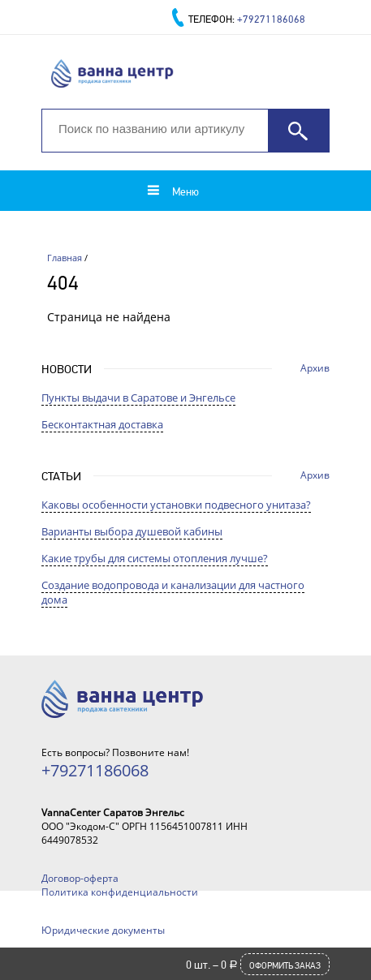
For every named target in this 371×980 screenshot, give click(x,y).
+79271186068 (271, 19)
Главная (65, 258)
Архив (315, 368)
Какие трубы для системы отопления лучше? (155, 558)
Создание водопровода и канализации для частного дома (173, 592)
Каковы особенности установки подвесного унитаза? (176, 505)
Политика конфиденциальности (120, 892)
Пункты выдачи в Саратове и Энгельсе (138, 398)
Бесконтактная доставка (102, 424)
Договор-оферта (80, 878)
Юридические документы (103, 930)
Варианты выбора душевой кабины (132, 531)
